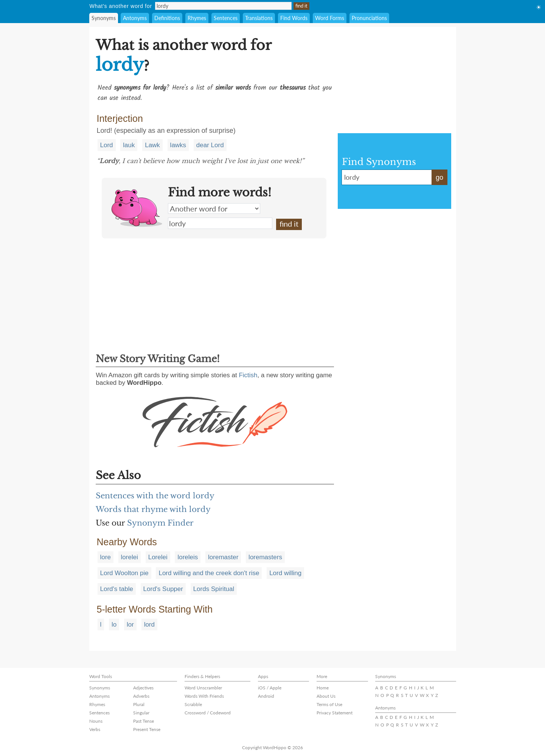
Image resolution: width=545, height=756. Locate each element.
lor (130, 625)
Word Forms (330, 18)
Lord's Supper (163, 589)
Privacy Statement (335, 713)
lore (106, 557)
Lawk (152, 145)
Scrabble (193, 704)
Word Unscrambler (203, 688)
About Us (326, 696)
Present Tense (147, 729)
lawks (178, 145)
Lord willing (285, 573)
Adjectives (143, 688)
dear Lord (210, 145)
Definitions (167, 18)
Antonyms (135, 18)
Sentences (226, 18)
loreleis (188, 557)
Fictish (248, 375)
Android (266, 696)
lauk (129, 145)
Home (323, 688)
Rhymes (197, 18)
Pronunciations (369, 18)
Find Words (294, 18)
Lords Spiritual (214, 589)
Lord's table (117, 589)
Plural (139, 704)
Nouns (96, 721)
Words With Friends (204, 696)
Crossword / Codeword (208, 713)
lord (149, 625)
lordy (220, 223)
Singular (141, 713)
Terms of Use (329, 704)
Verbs (95, 729)
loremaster (223, 557)
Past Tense (144, 721)
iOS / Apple (270, 688)
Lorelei (158, 557)
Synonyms (104, 18)
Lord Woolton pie (124, 573)
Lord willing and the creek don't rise (209, 573)
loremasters (265, 557)
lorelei (130, 557)
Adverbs (141, 696)
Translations (259, 18)
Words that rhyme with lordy (153, 509)
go (439, 177)
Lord (107, 145)
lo (114, 625)
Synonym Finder (160, 523)
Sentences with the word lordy (155, 496)
